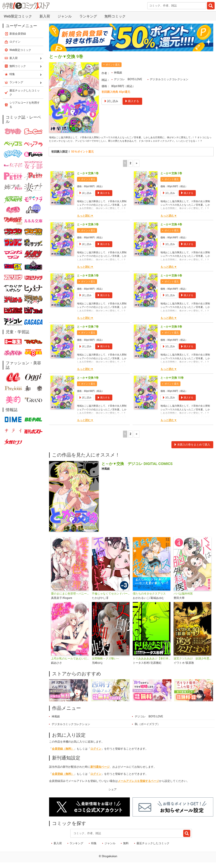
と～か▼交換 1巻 (88, 179)
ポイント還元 (113, 65)
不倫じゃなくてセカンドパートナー (111, 599)
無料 (126, 849)
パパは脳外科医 (183, 599)
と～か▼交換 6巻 (171, 281)
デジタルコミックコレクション (169, 79)
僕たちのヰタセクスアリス (149, 599)
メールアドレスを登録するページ (138, 787)
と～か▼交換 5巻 (88, 281)
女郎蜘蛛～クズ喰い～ (106, 664)
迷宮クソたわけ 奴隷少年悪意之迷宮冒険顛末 (192, 664)
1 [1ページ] (125, 169)
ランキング (88, 16)
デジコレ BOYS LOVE (128, 79)
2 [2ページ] (130, 169)
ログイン (96, 754)
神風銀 (118, 73)
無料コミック (115, 16)
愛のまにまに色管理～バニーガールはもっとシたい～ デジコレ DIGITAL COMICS (70, 599)
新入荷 (45, 16)
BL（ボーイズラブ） (147, 730)
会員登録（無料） (63, 754)
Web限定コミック (18, 16)
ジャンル (65, 16)
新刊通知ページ (100, 772)
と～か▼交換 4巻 (171, 230)
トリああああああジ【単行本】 (152, 664)
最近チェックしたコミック (153, 849)
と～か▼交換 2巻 (171, 179)
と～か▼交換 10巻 (172, 383)
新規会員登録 (18, 34)
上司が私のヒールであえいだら (70, 664)
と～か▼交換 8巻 (171, 332)
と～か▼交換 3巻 (88, 230)
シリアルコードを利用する (25, 105)
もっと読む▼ (85, 221)
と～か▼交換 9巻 (88, 383)
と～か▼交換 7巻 (88, 332)
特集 (94, 849)
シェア (113, 795)
